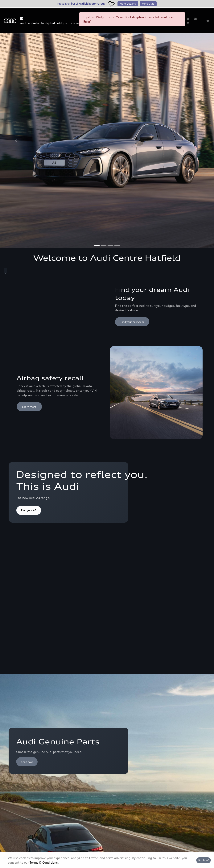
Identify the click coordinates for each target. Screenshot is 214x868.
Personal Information (73, 849)
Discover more (130, 660)
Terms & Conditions (107, 846)
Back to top (190, 706)
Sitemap (141, 846)
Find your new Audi (132, 174)
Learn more (29, 259)
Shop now (27, 400)
